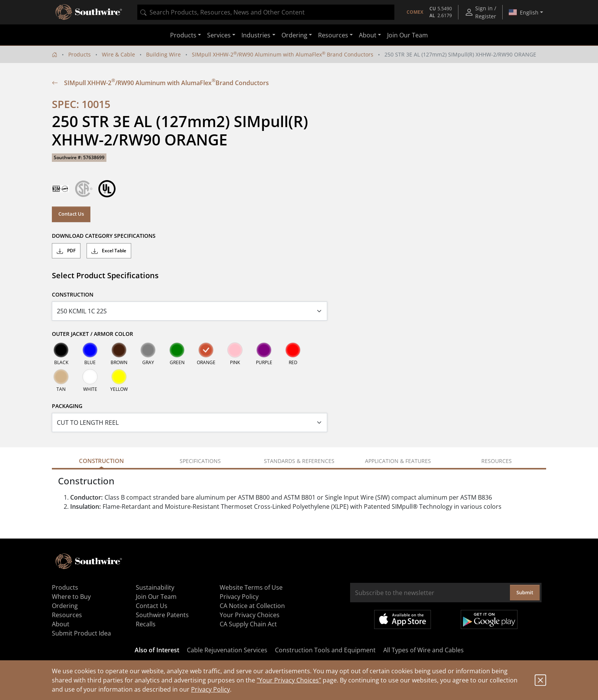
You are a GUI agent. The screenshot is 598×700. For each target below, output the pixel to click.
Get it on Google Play (489, 619)
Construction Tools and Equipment (325, 650)
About (61, 624)
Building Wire (163, 54)
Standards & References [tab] (299, 461)
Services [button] (219, 35)
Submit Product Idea (81, 633)
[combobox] (266, 12)
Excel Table (109, 251)
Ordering (65, 606)
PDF (66, 251)
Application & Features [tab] (398, 461)
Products (80, 54)
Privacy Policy (211, 689)
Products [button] (183, 35)
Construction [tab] (101, 461)
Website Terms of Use (251, 587)
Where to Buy (71, 597)
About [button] (368, 35)
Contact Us (71, 214)
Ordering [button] (294, 35)
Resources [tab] (497, 461)
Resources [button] (333, 35)
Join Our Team (408, 35)
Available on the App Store (403, 619)
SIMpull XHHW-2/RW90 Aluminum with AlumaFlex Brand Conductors (283, 54)
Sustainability (155, 587)
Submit (525, 592)
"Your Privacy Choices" (289, 680)
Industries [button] (256, 35)
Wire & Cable (118, 54)
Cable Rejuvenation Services (227, 650)
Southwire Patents (162, 615)
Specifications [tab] (200, 461)
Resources (67, 615)
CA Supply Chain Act (248, 624)
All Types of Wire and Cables (424, 650)
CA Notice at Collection (252, 606)
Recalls (146, 624)
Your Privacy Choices (250, 615)
